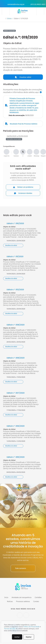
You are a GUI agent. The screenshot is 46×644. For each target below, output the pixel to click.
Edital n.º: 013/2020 (14, 290)
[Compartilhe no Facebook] (16, 152)
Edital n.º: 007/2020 (14, 393)
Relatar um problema (23, 187)
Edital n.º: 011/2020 (13, 257)
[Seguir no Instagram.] (20, 616)
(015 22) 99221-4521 (36, 4)
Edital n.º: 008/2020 (14, 325)
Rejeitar (29, 637)
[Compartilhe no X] (23, 152)
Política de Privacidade (31, 627)
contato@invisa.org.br (14, 4)
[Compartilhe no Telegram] (43, 152)
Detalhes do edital (13, 246)
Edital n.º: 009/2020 (14, 358)
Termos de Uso (9, 628)
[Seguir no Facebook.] (26, 616)
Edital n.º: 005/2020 (14, 457)
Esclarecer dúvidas (23, 193)
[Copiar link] (7, 152)
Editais (9, 18)
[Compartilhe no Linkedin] (30, 152)
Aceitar (17, 637)
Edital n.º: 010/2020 (14, 224)
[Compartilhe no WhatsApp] (36, 152)
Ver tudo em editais (23, 488)
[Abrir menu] (6, 11)
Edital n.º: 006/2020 (14, 426)
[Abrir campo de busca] (40, 11)
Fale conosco (23, 569)
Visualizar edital (23, 77)
